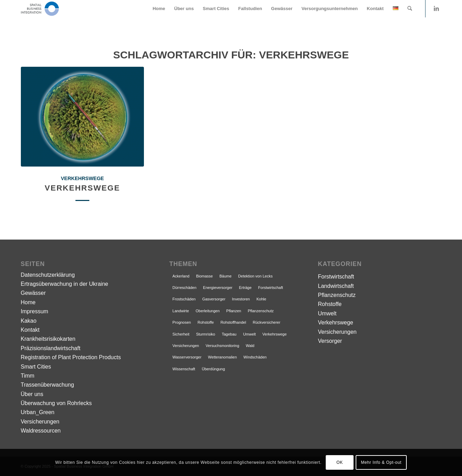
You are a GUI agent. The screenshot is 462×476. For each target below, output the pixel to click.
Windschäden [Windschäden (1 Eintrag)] (255, 357)
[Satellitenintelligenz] (40, 9)
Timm (28, 376)
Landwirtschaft (336, 286)
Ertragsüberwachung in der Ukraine (65, 284)
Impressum (35, 311)
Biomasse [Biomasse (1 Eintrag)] (204, 276)
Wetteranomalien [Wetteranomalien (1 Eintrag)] (222, 357)
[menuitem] (159, 9)
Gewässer (33, 293)
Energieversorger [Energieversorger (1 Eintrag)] (218, 288)
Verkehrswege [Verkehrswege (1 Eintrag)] (275, 334)
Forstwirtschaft (336, 277)
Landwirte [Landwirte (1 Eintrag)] (181, 311)
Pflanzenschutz (337, 295)
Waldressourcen (41, 431)
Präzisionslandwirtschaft (51, 348)
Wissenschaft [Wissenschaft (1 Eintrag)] (184, 369)
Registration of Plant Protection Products (71, 357)
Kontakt (30, 330)
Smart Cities (36, 367)
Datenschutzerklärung (48, 275)
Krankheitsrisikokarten (48, 339)
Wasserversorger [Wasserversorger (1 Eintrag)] (187, 357)
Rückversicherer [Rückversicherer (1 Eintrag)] (266, 322)
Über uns (32, 394)
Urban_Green (38, 412)
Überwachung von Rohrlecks (56, 403)
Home (28, 302)
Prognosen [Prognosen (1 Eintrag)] (182, 322)
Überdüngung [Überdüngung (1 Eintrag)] (213, 369)
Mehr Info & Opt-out (381, 462)
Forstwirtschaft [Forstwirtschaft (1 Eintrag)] (271, 288)
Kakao (29, 321)
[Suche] (410, 9)
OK (340, 462)
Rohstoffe (330, 304)
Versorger (330, 341)
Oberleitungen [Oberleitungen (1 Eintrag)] (208, 311)
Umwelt (327, 313)
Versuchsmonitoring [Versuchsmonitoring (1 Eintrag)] (222, 346)
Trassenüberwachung (47, 385)
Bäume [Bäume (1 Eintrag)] (225, 276)
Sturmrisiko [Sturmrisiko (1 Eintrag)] (206, 334)
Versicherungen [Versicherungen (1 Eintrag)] (186, 346)
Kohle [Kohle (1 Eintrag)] (261, 299)
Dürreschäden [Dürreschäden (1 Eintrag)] (184, 288)
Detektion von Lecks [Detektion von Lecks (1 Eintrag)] (255, 276)
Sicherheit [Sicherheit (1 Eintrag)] (181, 334)
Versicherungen (40, 422)
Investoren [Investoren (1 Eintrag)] (241, 299)
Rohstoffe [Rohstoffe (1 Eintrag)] (206, 322)
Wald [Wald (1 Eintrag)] (250, 346)
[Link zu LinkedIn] (436, 8)
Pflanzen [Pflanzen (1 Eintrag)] (234, 311)
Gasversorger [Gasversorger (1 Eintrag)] (214, 299)
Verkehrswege (82, 178)
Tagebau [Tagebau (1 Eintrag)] (229, 334)
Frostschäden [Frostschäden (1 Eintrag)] (184, 299)
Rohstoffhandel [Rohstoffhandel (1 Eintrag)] (233, 322)
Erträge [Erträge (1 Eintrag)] (245, 288)
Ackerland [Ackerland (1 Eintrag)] (181, 276)
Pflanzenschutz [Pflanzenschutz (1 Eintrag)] (261, 311)
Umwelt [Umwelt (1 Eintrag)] (249, 334)
